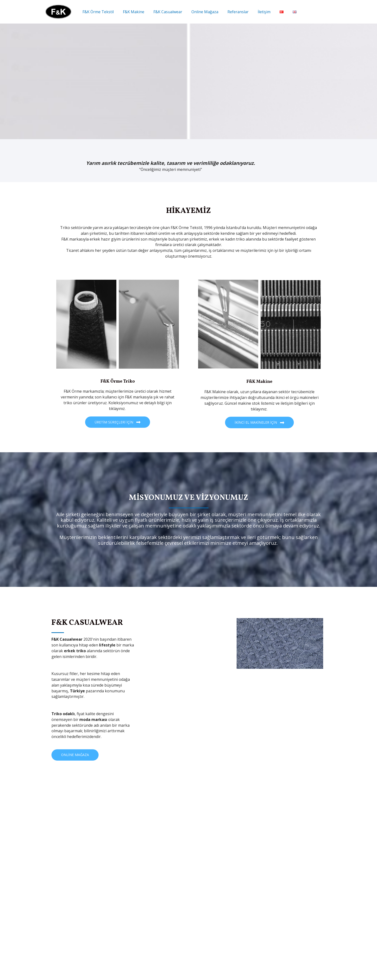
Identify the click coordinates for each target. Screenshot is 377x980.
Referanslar (232, 12)
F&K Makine (131, 12)
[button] (118, 422)
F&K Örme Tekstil (97, 12)
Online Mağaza (200, 12)
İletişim (256, 12)
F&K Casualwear (164, 12)
